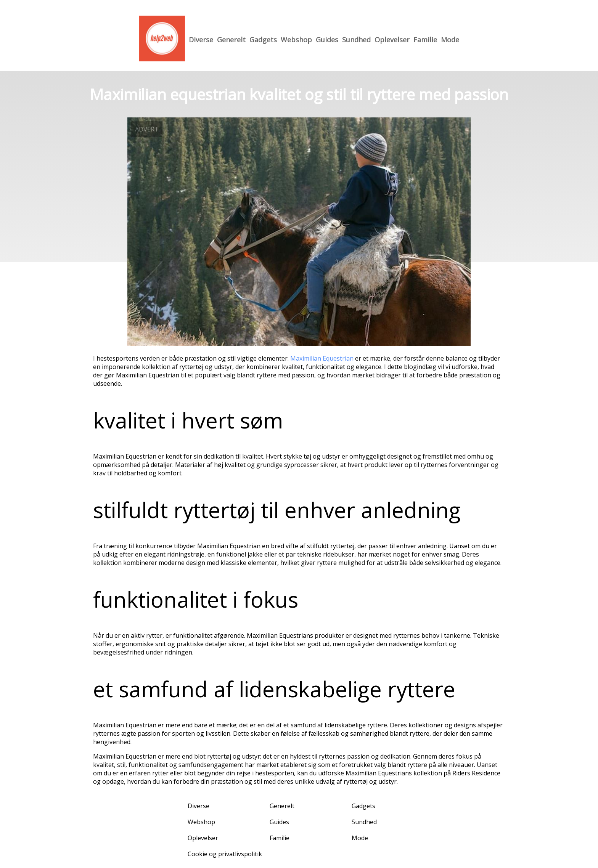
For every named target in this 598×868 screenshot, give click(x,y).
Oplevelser (392, 40)
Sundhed (356, 40)
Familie (425, 40)
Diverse (201, 40)
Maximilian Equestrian (323, 358)
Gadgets (263, 40)
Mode (450, 40)
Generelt (231, 40)
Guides (327, 40)
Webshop (296, 40)
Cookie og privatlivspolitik (225, 854)
